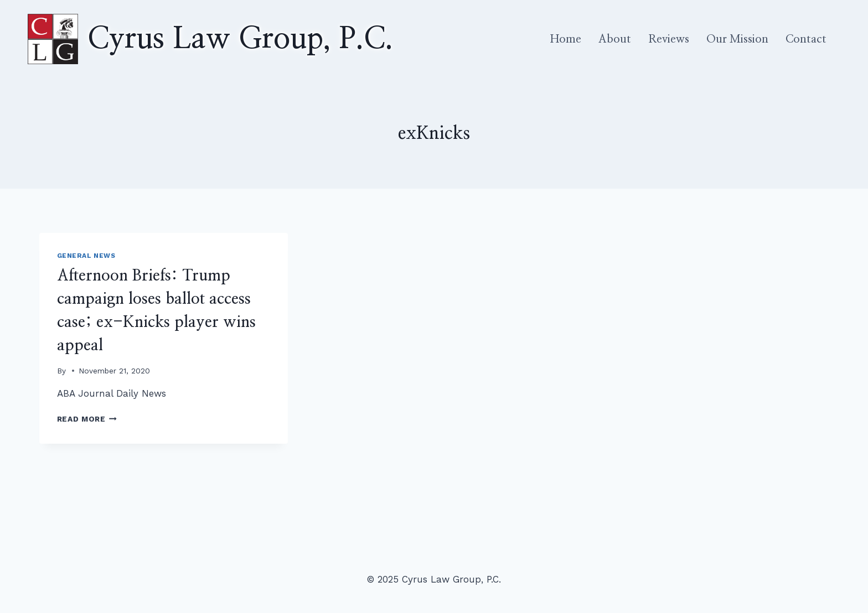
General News (86, 256)
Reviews (669, 39)
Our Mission (737, 39)
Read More (87, 419)
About (615, 39)
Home (566, 39)
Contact (806, 39)
